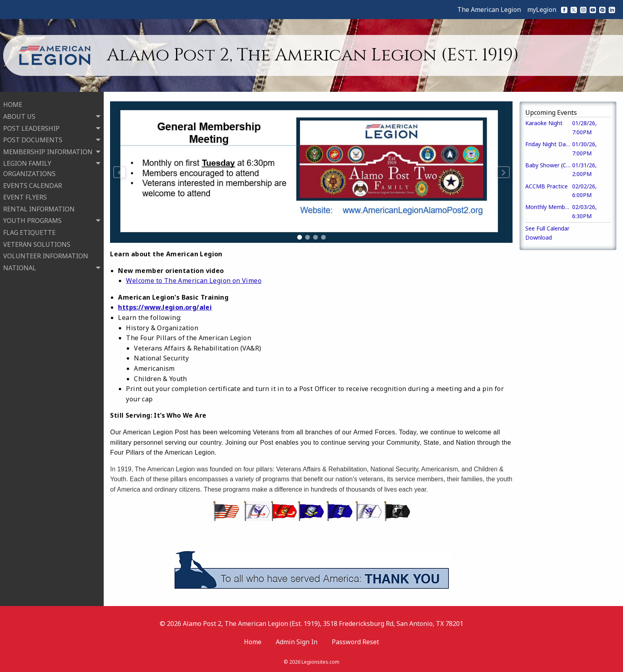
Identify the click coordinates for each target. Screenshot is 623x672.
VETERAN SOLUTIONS (37, 243)
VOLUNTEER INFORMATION (46, 255)
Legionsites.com (320, 662)
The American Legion (489, 10)
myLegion (542, 10)
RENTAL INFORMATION (39, 208)
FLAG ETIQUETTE (29, 232)
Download (539, 237)
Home (253, 642)
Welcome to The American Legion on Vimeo (194, 281)
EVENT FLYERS (25, 196)
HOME (13, 104)
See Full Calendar (547, 228)
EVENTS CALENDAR (33, 184)
